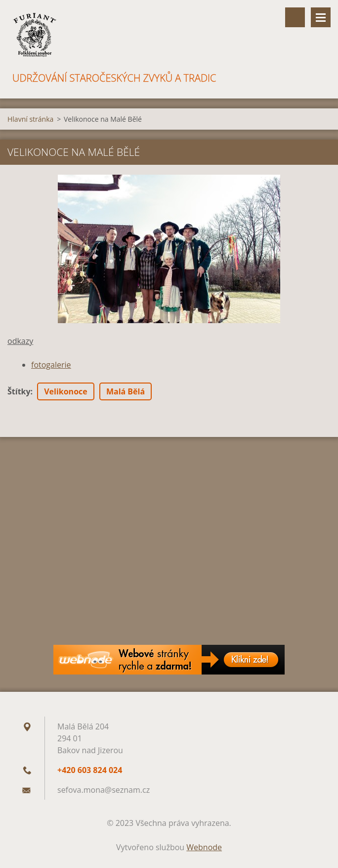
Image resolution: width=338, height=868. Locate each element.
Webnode (204, 847)
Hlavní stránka (30, 119)
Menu (321, 17)
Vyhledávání (295, 17)
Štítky (19, 391)
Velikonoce (66, 391)
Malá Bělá (126, 391)
